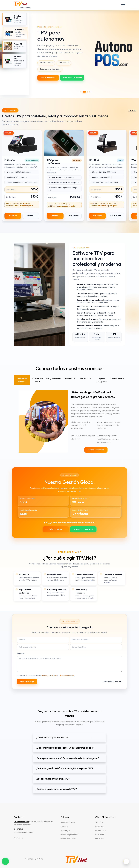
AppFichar (99, 826)
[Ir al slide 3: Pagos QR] (14, 46)
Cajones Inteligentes (101, 380)
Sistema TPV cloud (38, 380)
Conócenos (18, 838)
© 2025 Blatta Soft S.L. (34, 859)
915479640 (19, 829)
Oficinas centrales (21, 822)
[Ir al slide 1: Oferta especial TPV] (14, 19)
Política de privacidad (69, 835)
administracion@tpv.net (23, 832)
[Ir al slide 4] (90, 92)
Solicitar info (31, 216)
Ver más (132, 110)
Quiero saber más (96, 450)
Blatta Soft (100, 839)
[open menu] (122, 5)
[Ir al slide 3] (88, 92)
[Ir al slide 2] (84, 92)
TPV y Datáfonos (54, 379)
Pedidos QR (85, 379)
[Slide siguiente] (135, 53)
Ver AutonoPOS (48, 78)
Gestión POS (69, 379)
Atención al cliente (68, 822)
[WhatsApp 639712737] (72, 78)
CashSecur (100, 835)
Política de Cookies (68, 839)
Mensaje (21, 653)
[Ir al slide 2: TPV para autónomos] (15, 33)
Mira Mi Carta (101, 830)
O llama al (112, 681)
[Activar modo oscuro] (126, 862)
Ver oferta (13, 216)
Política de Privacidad (67, 675)
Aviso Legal (65, 830)
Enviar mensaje (27, 681)
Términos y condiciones (49, 675)
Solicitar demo (56, 529)
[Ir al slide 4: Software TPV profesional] (14, 61)
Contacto (64, 826)
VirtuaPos (99, 822)
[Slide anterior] (36, 53)
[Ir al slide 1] (81, 92)
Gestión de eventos (22, 380)
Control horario (117, 379)
